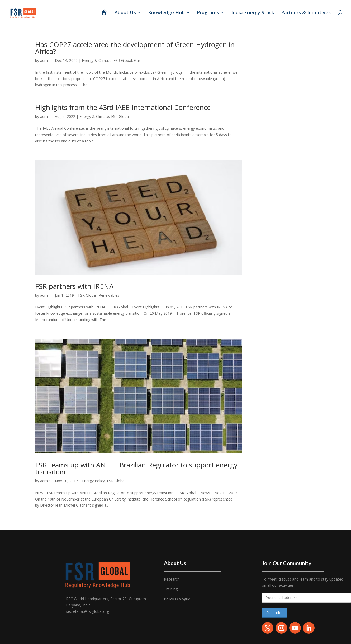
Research (172, 579)
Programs (208, 13)
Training (171, 589)
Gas (137, 60)
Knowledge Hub (166, 13)
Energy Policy (93, 481)
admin (45, 60)
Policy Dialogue (177, 599)
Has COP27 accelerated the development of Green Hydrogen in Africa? (135, 48)
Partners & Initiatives (307, 13)
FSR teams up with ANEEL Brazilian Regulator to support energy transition (136, 468)
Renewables (109, 295)
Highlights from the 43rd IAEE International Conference (123, 107)
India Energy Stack (253, 13)
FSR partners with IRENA (74, 286)
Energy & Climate (97, 60)
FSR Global (123, 60)
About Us (125, 13)
